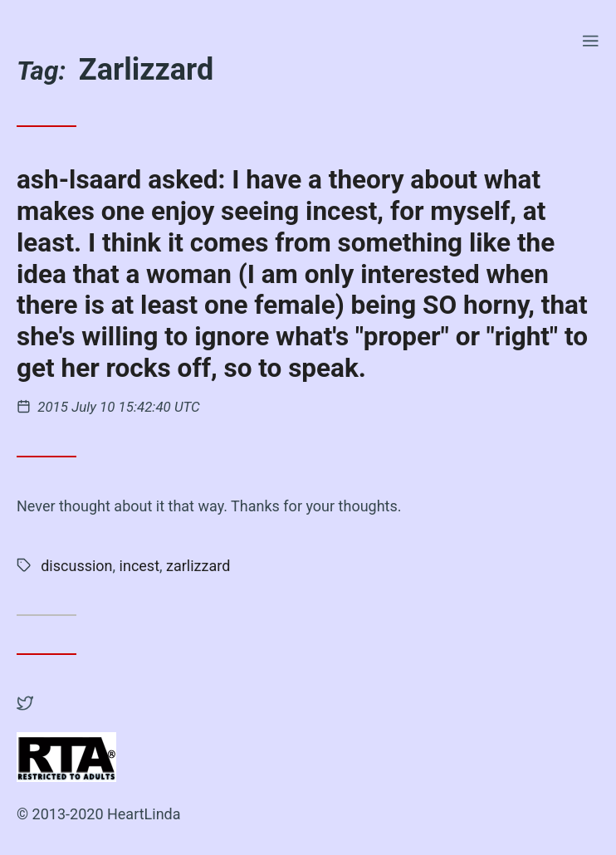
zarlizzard (198, 566)
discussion (76, 566)
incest (139, 566)
